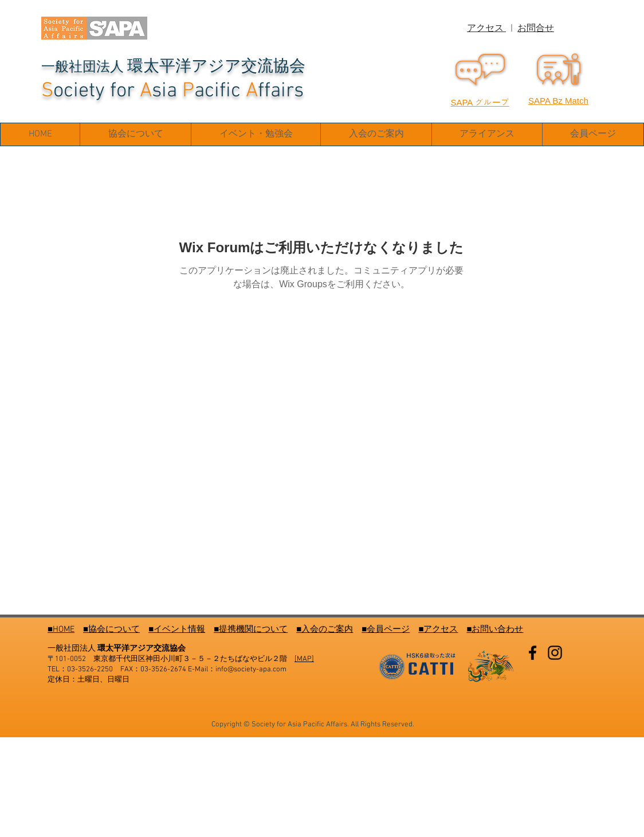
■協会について (111, 629)
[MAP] (304, 659)
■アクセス (438, 629)
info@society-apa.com (251, 670)
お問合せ (536, 29)
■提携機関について (251, 629)
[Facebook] (533, 653)
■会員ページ (386, 629)
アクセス (486, 29)
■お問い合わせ (495, 629)
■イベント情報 (177, 629)
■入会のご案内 (325, 629)
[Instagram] (555, 653)
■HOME (61, 629)
